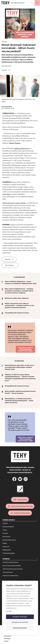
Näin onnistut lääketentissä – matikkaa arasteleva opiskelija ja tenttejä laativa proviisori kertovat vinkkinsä (19, 291)
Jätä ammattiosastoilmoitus (13, 569)
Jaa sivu (4, 70)
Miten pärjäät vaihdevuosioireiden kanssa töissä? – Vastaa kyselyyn (20, 392)
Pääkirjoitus (7, 550)
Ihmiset (5, 533)
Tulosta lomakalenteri (10, 576)
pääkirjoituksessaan (22, 148)
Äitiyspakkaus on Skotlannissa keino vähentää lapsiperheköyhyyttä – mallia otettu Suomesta (19, 401)
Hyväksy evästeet (20, 617)
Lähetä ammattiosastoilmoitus (22, 506)
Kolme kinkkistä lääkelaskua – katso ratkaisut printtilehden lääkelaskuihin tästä (21, 283)
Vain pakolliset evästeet (20, 622)
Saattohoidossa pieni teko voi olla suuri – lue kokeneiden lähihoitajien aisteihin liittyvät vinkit (20, 367)
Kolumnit (6, 547)
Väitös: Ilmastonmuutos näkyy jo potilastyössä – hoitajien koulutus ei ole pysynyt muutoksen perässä (19, 305)
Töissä (5, 530)
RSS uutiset (8, 636)
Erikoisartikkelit (8, 527)
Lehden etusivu (9, 520)
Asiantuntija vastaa (9, 540)
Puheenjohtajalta (9, 553)
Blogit (5, 543)
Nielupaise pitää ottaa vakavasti (17, 298)
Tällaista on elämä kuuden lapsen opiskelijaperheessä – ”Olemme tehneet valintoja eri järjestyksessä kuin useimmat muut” (20, 378)
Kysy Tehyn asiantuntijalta (12, 566)
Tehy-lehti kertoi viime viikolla (14, 203)
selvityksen (7, 194)
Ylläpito (6, 641)
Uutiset (5, 523)
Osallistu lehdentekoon (22, 513)
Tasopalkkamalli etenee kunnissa (17, 313)
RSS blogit (7, 639)
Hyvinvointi (6, 537)
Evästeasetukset (20, 628)
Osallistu (6, 559)
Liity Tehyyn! (9, 265)
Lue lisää (9, 611)
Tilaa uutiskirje (22, 500)
